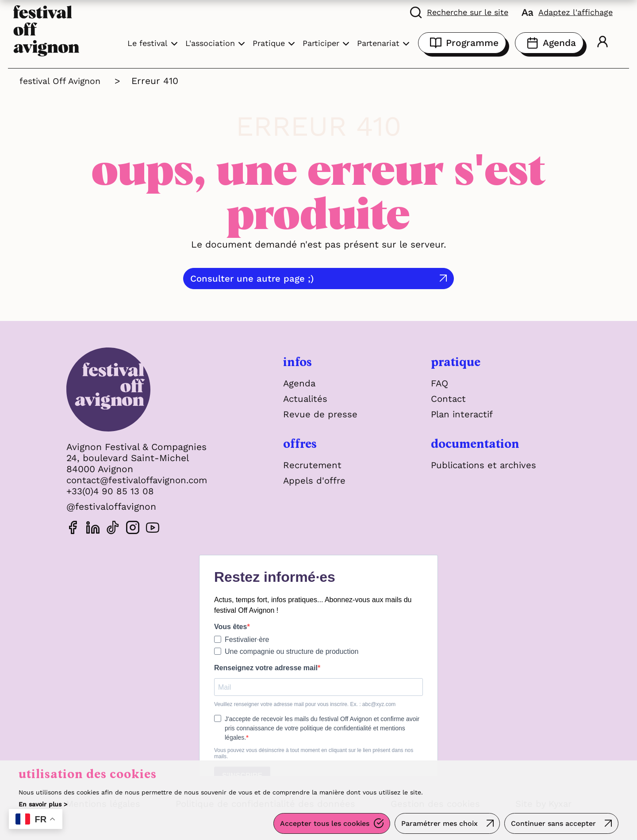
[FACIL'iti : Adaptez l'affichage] (567, 12)
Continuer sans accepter (553, 824)
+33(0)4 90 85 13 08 (111, 491)
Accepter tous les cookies (322, 824)
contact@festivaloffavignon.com (140, 480)
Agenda (549, 43)
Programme (462, 43)
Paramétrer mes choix (438, 824)
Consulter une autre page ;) (304, 278)
